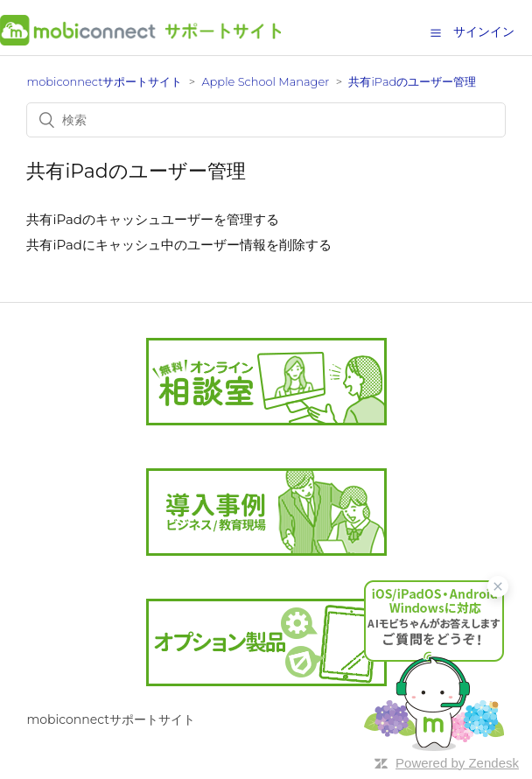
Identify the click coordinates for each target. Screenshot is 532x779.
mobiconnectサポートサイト (104, 81)
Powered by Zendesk (457, 763)
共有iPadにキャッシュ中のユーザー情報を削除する (179, 245)
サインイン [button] (484, 32)
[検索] (266, 120)
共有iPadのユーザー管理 (412, 81)
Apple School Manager (265, 81)
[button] (436, 32)
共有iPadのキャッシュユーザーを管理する (153, 219)
